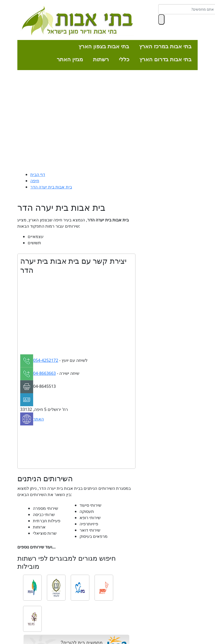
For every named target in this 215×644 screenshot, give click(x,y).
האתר (38, 419)
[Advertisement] (107, 122)
